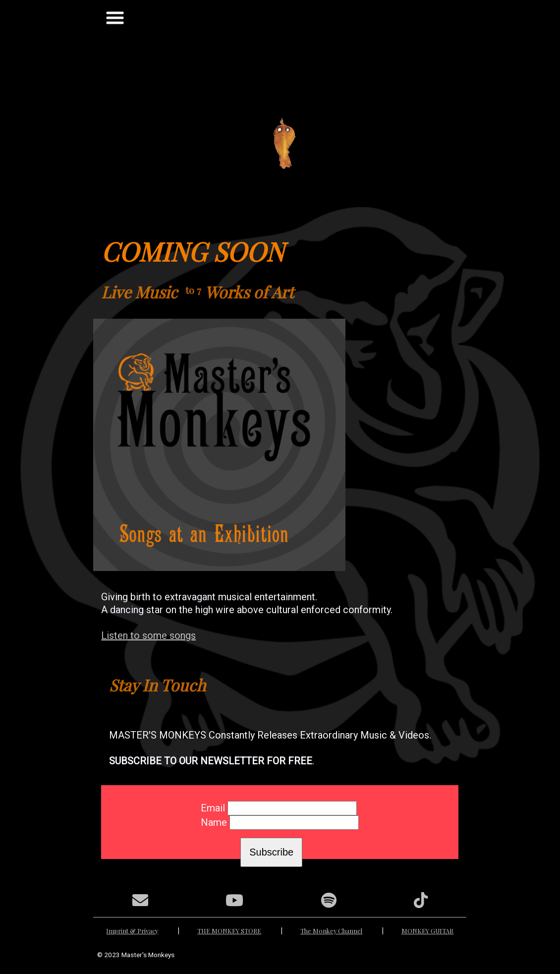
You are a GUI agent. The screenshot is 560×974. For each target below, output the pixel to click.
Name (214, 822)
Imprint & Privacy (132, 931)
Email (213, 808)
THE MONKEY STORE (229, 931)
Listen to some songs (148, 635)
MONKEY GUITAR (427, 931)
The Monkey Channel (331, 931)
